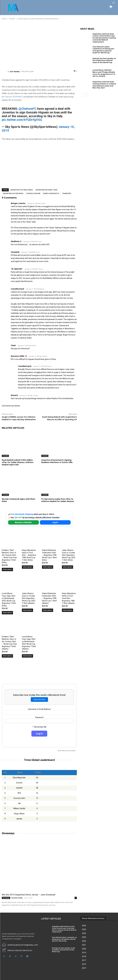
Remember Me (39, 727)
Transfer (5, 456)
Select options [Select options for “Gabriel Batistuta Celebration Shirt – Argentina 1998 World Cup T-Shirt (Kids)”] (48, 567)
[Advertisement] (39, 45)
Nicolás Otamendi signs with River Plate (19, 500)
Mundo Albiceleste (51, 193)
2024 (84, 933)
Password (39, 717)
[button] (113, 3)
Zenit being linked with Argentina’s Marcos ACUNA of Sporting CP (59, 418)
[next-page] (86, 95)
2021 (84, 945)
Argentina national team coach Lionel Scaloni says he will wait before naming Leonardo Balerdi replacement (104, 38)
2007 (84, 968)
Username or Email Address (39, 709)
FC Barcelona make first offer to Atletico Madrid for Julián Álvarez (58, 500)
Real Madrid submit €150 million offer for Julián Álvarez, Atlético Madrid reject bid (18, 462)
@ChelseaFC (27, 109)
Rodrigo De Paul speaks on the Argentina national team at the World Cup (104, 60)
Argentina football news (22, 190)
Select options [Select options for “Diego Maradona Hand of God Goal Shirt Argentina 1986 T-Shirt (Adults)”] (67, 610)
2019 (84, 953)
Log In (55, 522)
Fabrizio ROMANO (13, 97)
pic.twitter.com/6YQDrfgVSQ (22, 120)
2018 (84, 956)
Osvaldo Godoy (17, 898)
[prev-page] (82, 95)
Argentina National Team (46, 190)
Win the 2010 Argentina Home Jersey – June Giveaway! (29, 895)
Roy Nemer (15, 72)
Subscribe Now (39, 700)
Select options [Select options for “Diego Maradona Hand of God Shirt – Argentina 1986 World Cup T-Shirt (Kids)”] (27, 567)
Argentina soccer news (13, 193)
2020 (84, 949)
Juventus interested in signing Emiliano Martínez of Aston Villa (57, 461)
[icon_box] (17, 950)
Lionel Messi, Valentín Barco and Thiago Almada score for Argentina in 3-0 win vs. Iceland (104, 73)
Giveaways (6, 898)
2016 (84, 964)
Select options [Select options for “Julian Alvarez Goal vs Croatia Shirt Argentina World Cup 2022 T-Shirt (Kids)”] (67, 567)
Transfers (67, 193)
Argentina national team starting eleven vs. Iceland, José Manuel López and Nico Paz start (104, 85)
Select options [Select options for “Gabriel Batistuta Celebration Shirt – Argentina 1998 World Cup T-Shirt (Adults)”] (48, 610)
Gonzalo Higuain (33, 193)
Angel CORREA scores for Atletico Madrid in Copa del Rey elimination (19, 418)
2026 (84, 926)
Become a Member (23, 522)
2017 (84, 960)
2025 (84, 929)
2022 (84, 941)
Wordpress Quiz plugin (68, 751)
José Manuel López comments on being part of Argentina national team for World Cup (103, 50)
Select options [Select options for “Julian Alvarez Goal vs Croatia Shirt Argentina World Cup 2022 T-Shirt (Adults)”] (27, 610)
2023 (84, 937)
